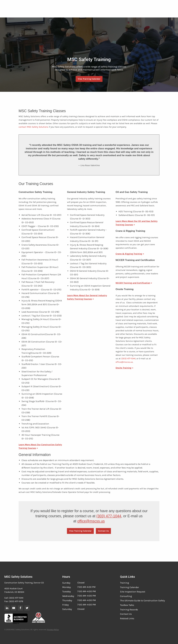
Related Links (127, 618)
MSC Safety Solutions (38, 127)
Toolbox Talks (127, 605)
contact (22, 127)
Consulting (126, 596)
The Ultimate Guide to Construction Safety (142, 601)
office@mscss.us (124, 362)
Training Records (129, 610)
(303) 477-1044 (128, 358)
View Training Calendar (89, 79)
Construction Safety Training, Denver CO (24, 583)
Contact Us (103, 531)
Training (124, 583)
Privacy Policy (53, 630)
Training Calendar (130, 587)
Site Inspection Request (133, 592)
